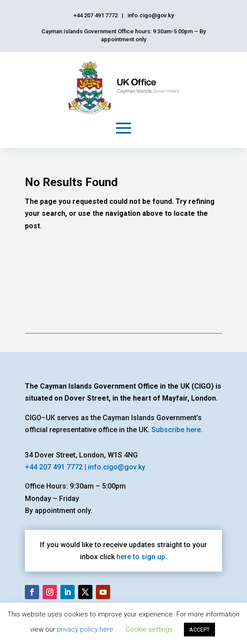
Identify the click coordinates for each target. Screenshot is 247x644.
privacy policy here (86, 629)
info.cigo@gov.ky (117, 467)
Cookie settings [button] (149, 629)
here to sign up (141, 557)
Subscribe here (176, 430)
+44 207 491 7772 (54, 467)
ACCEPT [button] (199, 630)
